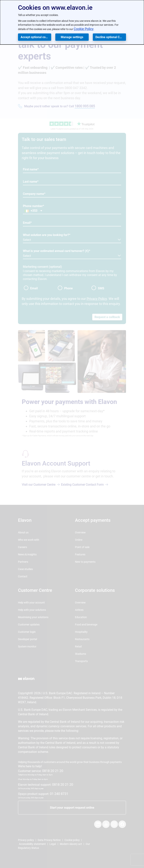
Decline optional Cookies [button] (111, 37)
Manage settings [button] (72, 37)
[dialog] (72, 22)
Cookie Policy (84, 29)
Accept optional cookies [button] (36, 37)
